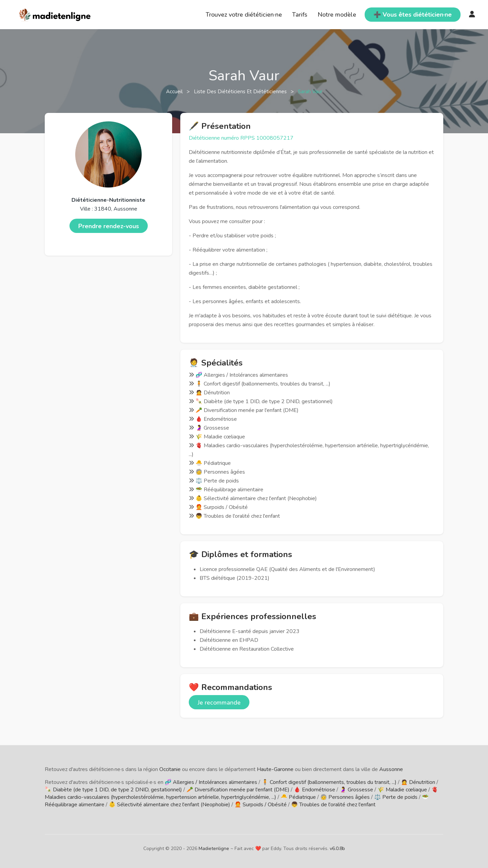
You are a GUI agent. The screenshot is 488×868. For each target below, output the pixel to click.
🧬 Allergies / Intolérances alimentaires (211, 782)
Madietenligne (214, 849)
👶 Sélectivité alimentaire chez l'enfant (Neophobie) (169, 805)
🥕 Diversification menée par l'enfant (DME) (238, 790)
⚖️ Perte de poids (396, 797)
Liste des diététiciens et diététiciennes (241, 92)
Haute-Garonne (275, 769)
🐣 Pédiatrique (298, 797)
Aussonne (391, 769)
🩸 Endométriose (314, 790)
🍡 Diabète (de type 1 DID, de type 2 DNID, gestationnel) (113, 790)
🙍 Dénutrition (418, 782)
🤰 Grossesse (356, 790)
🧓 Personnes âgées (345, 797)
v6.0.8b (337, 849)
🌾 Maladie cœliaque (402, 790)
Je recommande (219, 703)
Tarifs (300, 15)
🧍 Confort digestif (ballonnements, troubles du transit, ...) (329, 782)
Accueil (175, 92)
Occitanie (170, 769)
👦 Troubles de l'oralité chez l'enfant (333, 805)
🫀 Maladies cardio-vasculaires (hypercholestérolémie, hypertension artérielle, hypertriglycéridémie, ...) (241, 793)
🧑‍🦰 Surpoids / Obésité (261, 805)
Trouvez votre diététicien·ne (244, 15)
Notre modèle (337, 15)
